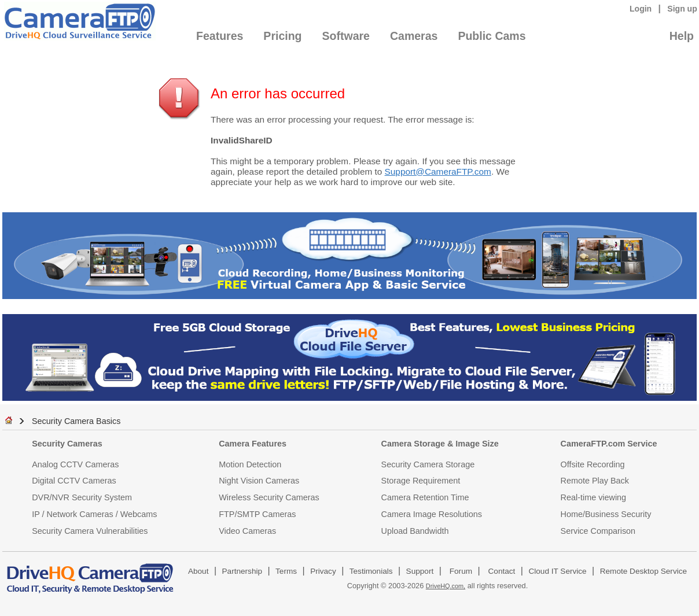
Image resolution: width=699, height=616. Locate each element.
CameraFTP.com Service (609, 444)
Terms (286, 571)
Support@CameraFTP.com (438, 171)
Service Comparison (598, 531)
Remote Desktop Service (643, 571)
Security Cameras (67, 444)
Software (346, 36)
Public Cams (492, 36)
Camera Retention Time (425, 497)
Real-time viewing (594, 497)
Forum (461, 571)
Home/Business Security (606, 514)
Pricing (282, 36)
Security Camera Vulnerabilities (90, 531)
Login (641, 9)
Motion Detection (250, 464)
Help (682, 36)
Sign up (682, 9)
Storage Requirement (421, 481)
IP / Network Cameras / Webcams (94, 514)
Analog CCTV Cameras (75, 464)
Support (420, 571)
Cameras (414, 36)
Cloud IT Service (557, 571)
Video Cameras (247, 531)
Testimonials (371, 571)
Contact (502, 571)
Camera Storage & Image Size (440, 444)
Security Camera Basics (76, 421)
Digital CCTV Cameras (74, 481)
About (198, 571)
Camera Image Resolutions (432, 514)
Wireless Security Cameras (269, 497)
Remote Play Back (595, 481)
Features (220, 36)
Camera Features (253, 444)
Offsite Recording (593, 464)
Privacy (323, 571)
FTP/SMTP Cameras (257, 514)
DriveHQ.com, (446, 586)
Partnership (242, 571)
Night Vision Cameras (259, 481)
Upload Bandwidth (415, 531)
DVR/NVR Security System (82, 497)
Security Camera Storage (428, 464)
